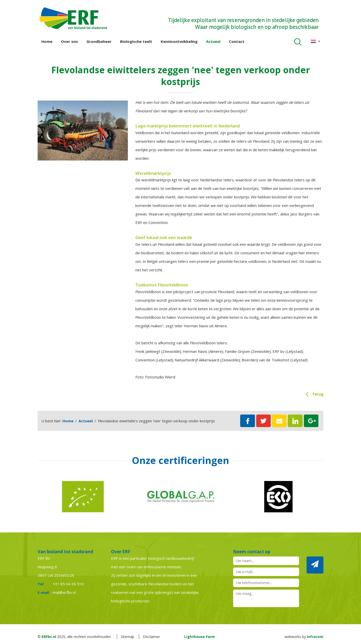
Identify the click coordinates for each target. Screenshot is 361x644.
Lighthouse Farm (200, 637)
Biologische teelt (136, 41)
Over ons (69, 41)
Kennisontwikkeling (179, 41)
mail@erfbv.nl (64, 592)
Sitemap (127, 637)
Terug (318, 394)
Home (47, 41)
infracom (315, 637)
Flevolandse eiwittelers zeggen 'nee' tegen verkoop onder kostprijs (156, 421)
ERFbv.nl (49, 637)
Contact (237, 41)
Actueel (213, 41)
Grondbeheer (99, 41)
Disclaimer (151, 637)
